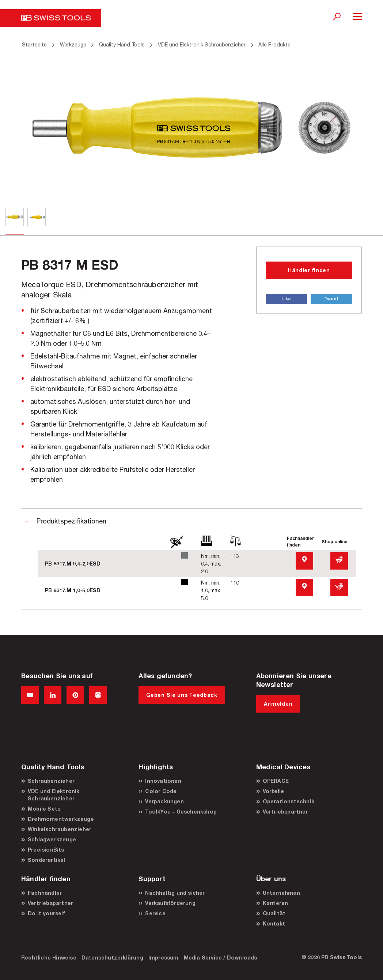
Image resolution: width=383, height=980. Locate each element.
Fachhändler (45, 893)
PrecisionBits (46, 850)
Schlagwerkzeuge (52, 839)
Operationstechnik (289, 801)
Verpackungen (164, 801)
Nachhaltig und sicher (175, 893)
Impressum (164, 958)
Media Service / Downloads (221, 958)
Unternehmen (281, 893)
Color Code (161, 791)
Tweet (331, 299)
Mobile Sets (44, 809)
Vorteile (274, 791)
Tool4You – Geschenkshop (181, 812)
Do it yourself (46, 913)
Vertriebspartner (285, 812)
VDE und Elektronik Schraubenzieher (54, 795)
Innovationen (163, 781)
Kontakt (274, 923)
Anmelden (278, 704)
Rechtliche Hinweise (49, 958)
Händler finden (309, 270)
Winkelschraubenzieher (60, 829)
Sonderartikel (47, 860)
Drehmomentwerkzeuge (61, 819)
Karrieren (276, 903)
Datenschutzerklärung (112, 958)
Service (155, 913)
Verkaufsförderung (170, 903)
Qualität (274, 913)
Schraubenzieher (51, 781)
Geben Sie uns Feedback (182, 695)
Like (286, 299)
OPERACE (276, 781)
